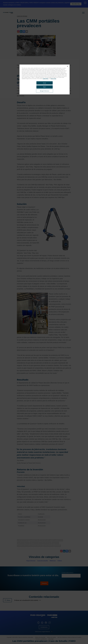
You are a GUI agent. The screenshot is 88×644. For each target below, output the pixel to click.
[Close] (68, 66)
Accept (45, 83)
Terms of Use (53, 79)
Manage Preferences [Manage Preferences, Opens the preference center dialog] (45, 91)
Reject (45, 87)
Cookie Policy (46, 79)
